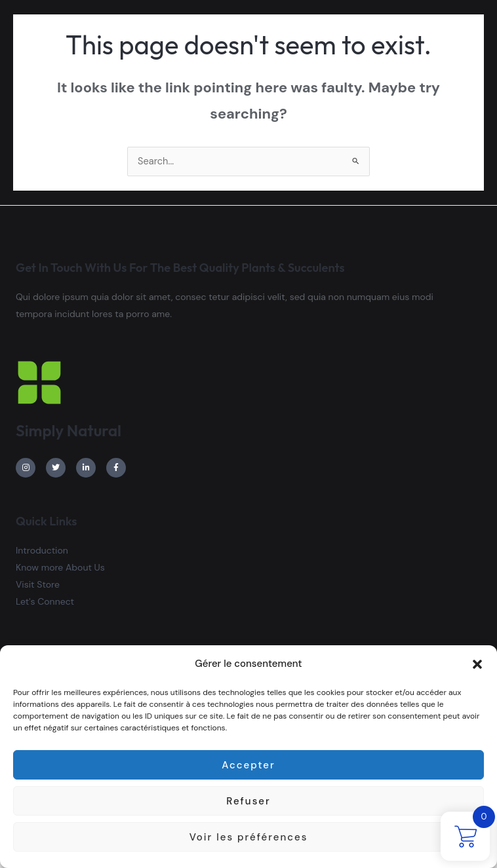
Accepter (248, 765)
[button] (477, 664)
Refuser (248, 801)
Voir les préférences (249, 837)
